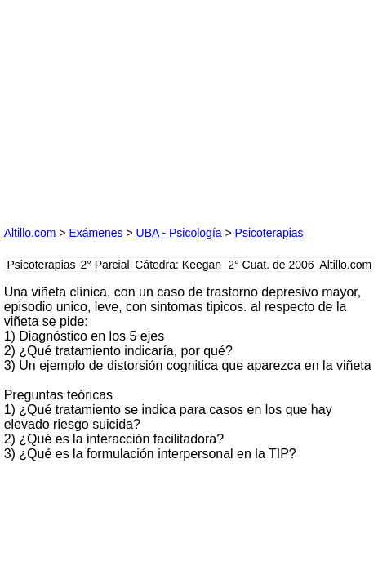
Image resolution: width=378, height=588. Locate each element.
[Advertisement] (127, 106)
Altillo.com (30, 233)
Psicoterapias (269, 233)
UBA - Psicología (179, 233)
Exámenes (96, 233)
